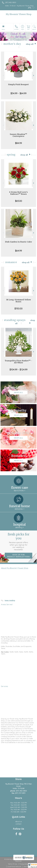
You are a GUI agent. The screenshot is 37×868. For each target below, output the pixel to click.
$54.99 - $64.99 (18, 93)
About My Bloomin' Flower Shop (15, 568)
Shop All (30, 44)
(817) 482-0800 (11, 2)
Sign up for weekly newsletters (18, 556)
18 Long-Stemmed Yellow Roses (19, 301)
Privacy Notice (24, 864)
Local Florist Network (14, 867)
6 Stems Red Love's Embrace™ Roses (18, 193)
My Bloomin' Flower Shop (19, 14)
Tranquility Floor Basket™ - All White (19, 362)
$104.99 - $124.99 (18, 369)
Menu (3, 29)
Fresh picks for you (19, 542)
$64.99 (18, 251)
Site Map (26, 867)
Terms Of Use (13, 864)
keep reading (10, 600)
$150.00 (18, 308)
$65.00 (19, 201)
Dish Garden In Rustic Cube (19, 242)
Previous (3, 75)
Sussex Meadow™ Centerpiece (18, 135)
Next (34, 75)
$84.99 (18, 143)
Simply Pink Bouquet (18, 84)
